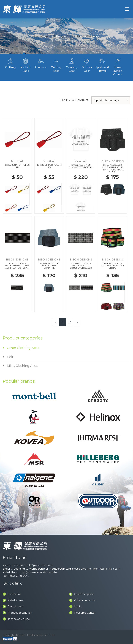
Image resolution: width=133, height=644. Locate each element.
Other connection (83, 600)
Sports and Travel (102, 65)
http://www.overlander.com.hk (38, 572)
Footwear (41, 63)
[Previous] (56, 322)
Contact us (12, 594)
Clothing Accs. (61, 36)
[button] (111, 100)
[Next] (77, 322)
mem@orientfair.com (107, 569)
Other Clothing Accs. (87, 36)
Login (75, 607)
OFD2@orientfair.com (39, 565)
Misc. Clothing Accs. (20, 366)
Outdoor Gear (87, 65)
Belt (8, 357)
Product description (17, 613)
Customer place (82, 594)
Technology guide (16, 619)
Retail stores (13, 600)
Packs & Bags (26, 65)
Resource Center (82, 613)
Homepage (41, 36)
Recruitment (13, 607)
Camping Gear (72, 65)
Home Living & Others (118, 67)
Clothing (10, 63)
